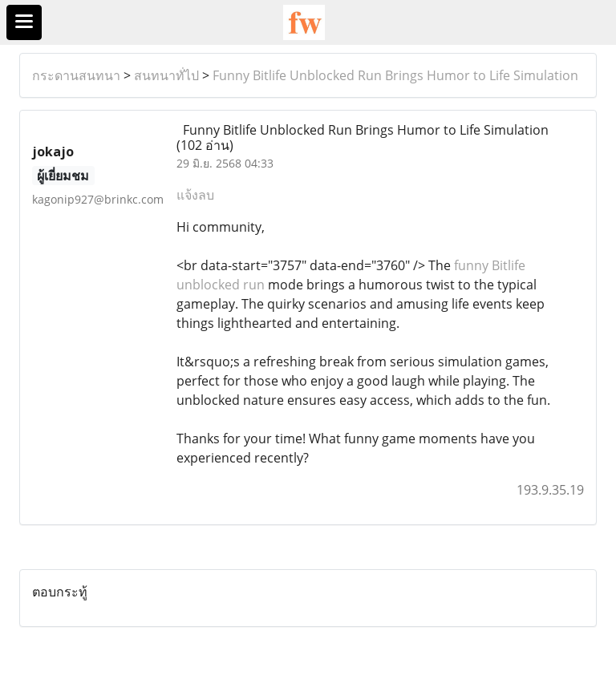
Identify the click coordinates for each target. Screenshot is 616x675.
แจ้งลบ (195, 195)
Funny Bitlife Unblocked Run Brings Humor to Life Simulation (395, 75)
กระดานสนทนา (76, 75)
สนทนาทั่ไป (166, 75)
